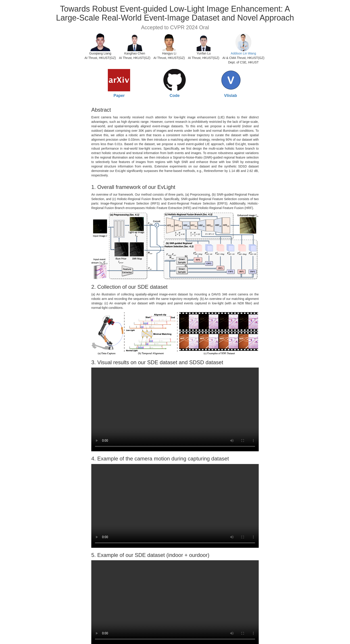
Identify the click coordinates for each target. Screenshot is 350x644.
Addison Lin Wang (243, 53)
